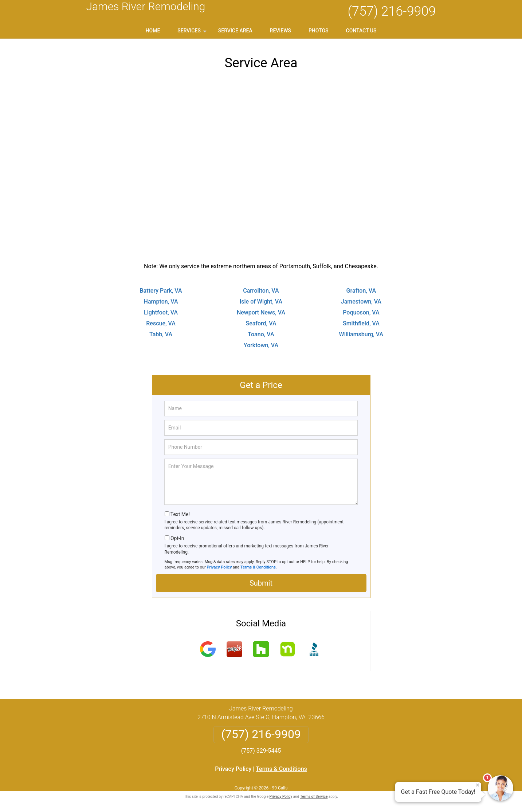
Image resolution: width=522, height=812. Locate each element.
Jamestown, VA (361, 302)
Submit (261, 583)
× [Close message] (478, 785)
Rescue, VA (161, 323)
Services (193, 33)
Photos (319, 31)
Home (153, 31)
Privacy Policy (219, 567)
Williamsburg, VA (361, 334)
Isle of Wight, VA (261, 302)
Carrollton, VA (261, 291)
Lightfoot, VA (161, 312)
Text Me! (180, 514)
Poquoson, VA (361, 312)
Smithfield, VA (361, 323)
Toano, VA (261, 334)
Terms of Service (314, 797)
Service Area (235, 31)
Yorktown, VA (261, 345)
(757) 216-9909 (392, 11)
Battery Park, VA (161, 291)
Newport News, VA (261, 312)
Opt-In (177, 538)
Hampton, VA (161, 302)
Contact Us (361, 31)
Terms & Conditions (258, 567)
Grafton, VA (361, 291)
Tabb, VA (161, 334)
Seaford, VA (261, 323)
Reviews (280, 31)
